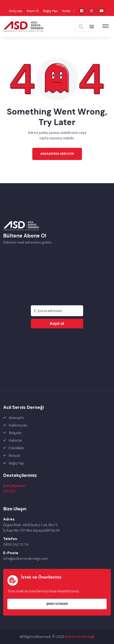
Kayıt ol (57, 324)
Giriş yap (16, 11)
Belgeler (15, 433)
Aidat (66, 11)
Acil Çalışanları (14, 486)
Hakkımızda (18, 425)
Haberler (16, 440)
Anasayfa (16, 418)
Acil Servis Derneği (80, 637)
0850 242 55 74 (16, 544)
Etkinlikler (17, 448)
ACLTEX (9, 491)
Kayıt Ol (33, 11)
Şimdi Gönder (57, 604)
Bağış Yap (50, 11)
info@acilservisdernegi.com (25, 559)
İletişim (14, 456)
